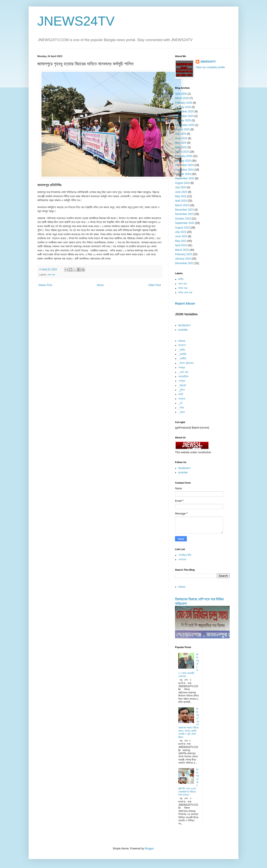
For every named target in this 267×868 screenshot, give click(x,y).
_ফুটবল (181, 390)
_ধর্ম (180, 403)
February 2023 (184, 254)
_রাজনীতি (182, 354)
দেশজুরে (182, 368)
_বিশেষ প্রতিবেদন (186, 363)
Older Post (155, 285)
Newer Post (45, 285)
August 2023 (182, 228)
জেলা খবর (51, 275)
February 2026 (184, 103)
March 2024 (182, 205)
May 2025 (181, 143)
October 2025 (183, 120)
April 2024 (181, 201)
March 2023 (182, 250)
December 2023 (184, 210)
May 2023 (181, 241)
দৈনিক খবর (183, 288)
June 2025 (181, 138)
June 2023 (181, 236)
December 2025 (184, 112)
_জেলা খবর (183, 372)
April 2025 (181, 147)
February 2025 (184, 156)
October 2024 (183, 174)
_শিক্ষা (181, 408)
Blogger (149, 849)
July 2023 (181, 232)
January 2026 (183, 107)
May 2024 (181, 196)
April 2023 (181, 245)
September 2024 (185, 178)
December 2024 (184, 165)
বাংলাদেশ (182, 345)
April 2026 (181, 94)
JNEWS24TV (76, 21)
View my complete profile (210, 67)
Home (100, 285)
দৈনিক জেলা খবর (185, 293)
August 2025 (182, 129)
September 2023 (185, 223)
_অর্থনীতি (182, 359)
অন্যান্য (182, 399)
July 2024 (181, 187)
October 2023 (183, 219)
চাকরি (181, 394)
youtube (183, 330)
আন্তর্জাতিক (183, 376)
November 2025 (184, 116)
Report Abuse (185, 303)
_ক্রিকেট (182, 385)
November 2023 (184, 214)
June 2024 (181, 192)
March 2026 (182, 98)
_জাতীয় (182, 350)
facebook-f (184, 325)
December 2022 (184, 263)
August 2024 (182, 183)
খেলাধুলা (182, 381)
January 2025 (183, 161)
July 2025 (181, 134)
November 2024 (184, 170)
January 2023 (183, 259)
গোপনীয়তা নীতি (185, 555)
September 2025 (185, 125)
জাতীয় (181, 279)
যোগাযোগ (182, 559)
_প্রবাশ (182, 412)
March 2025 (182, 152)
